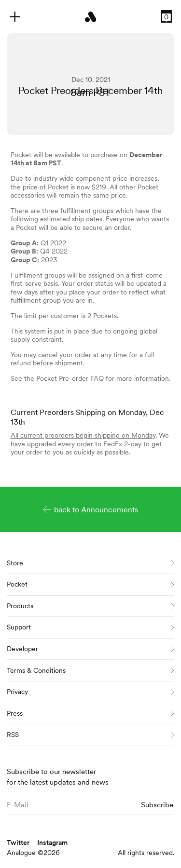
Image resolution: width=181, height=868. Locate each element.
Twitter (18, 842)
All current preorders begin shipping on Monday (83, 435)
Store (90, 563)
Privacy (90, 692)
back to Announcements (91, 510)
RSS (90, 734)
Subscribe (157, 805)
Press (90, 713)
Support (90, 627)
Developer (90, 649)
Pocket (90, 584)
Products (90, 606)
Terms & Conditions (90, 670)
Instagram (52, 842)
